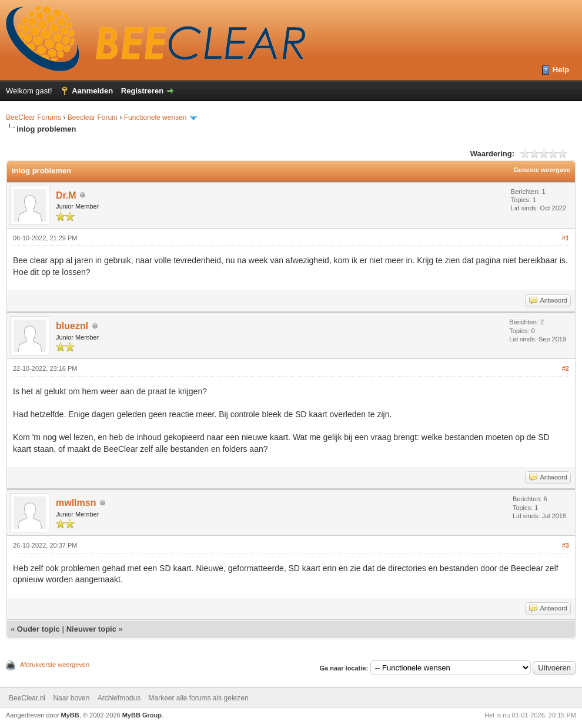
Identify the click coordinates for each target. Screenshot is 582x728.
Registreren (142, 91)
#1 (566, 238)
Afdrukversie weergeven (55, 665)
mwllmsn (76, 503)
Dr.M (66, 195)
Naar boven (71, 698)
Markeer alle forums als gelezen (199, 698)
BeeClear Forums (34, 118)
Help (561, 70)
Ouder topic (39, 629)
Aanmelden (92, 91)
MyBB (70, 715)
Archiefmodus (119, 698)
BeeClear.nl (27, 698)
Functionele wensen (155, 118)
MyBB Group (142, 715)
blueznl (72, 326)
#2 (566, 368)
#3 (566, 545)
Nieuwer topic (91, 629)
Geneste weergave (542, 170)
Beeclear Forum (94, 118)
